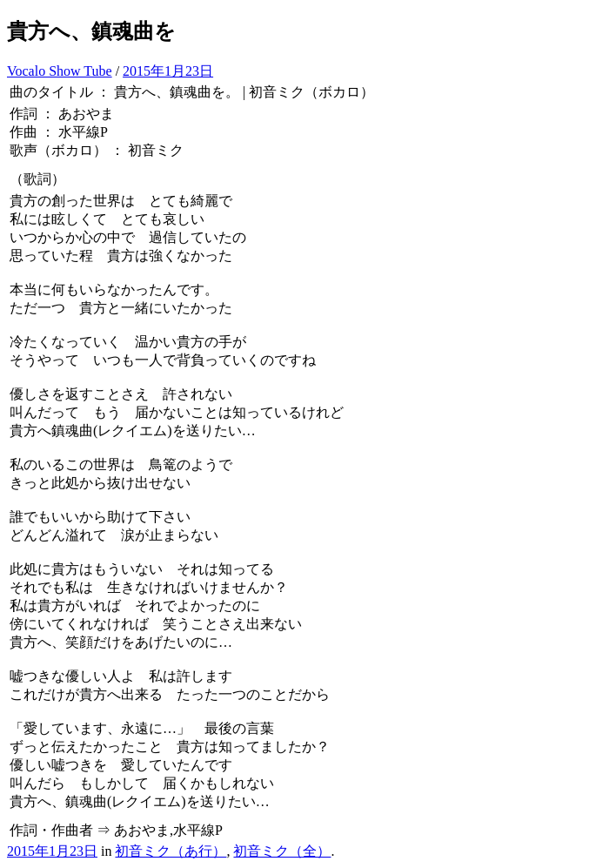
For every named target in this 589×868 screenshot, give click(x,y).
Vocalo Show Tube (60, 71)
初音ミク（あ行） (171, 851)
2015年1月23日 (168, 71)
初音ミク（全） (282, 851)
